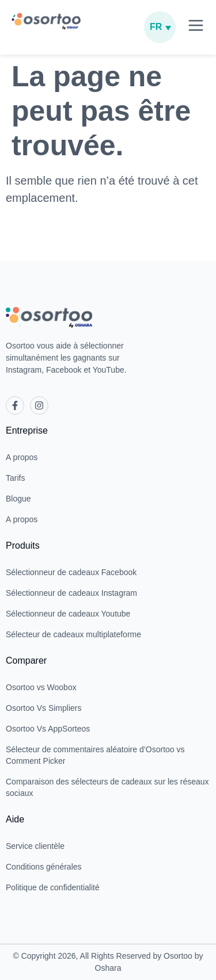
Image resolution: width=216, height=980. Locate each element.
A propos (22, 457)
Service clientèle (35, 846)
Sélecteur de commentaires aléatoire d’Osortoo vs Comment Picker (95, 755)
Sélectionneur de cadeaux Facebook (71, 572)
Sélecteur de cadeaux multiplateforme (73, 634)
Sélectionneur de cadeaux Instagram (71, 593)
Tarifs (15, 478)
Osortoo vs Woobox (41, 687)
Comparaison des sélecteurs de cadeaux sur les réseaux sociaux (107, 787)
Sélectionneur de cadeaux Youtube (68, 614)
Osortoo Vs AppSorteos (48, 729)
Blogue (18, 499)
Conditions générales (44, 867)
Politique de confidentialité (53, 887)
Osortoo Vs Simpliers (43, 708)
